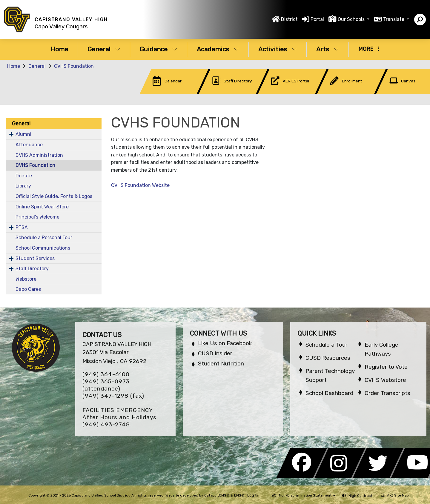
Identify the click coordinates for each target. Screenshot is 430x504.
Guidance (159, 49)
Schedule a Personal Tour (44, 238)
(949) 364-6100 (106, 374)
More (369, 49)
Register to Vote (386, 367)
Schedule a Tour (327, 345)
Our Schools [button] (352, 19)
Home (59, 49)
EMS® (239, 495)
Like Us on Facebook (225, 343)
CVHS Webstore (385, 380)
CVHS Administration (39, 155)
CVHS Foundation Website (140, 185)
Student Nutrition (221, 364)
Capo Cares (28, 289)
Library (23, 186)
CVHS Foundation (74, 66)
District (289, 19)
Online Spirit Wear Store (42, 207)
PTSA (22, 227)
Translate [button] (394, 19)
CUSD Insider (215, 353)
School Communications (43, 248)
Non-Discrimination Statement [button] (306, 495)
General (104, 49)
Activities (278, 49)
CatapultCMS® (217, 495)
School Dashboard (329, 393)
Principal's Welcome (37, 217)
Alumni (23, 134)
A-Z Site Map (395, 495)
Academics (218, 49)
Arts (328, 49)
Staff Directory (32, 269)
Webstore (26, 279)
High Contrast (360, 496)
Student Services (35, 258)
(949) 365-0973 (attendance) (106, 385)
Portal (317, 19)
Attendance (29, 145)
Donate (24, 176)
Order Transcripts (387, 393)
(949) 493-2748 (106, 424)
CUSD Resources (328, 358)
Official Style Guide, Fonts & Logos (54, 196)
